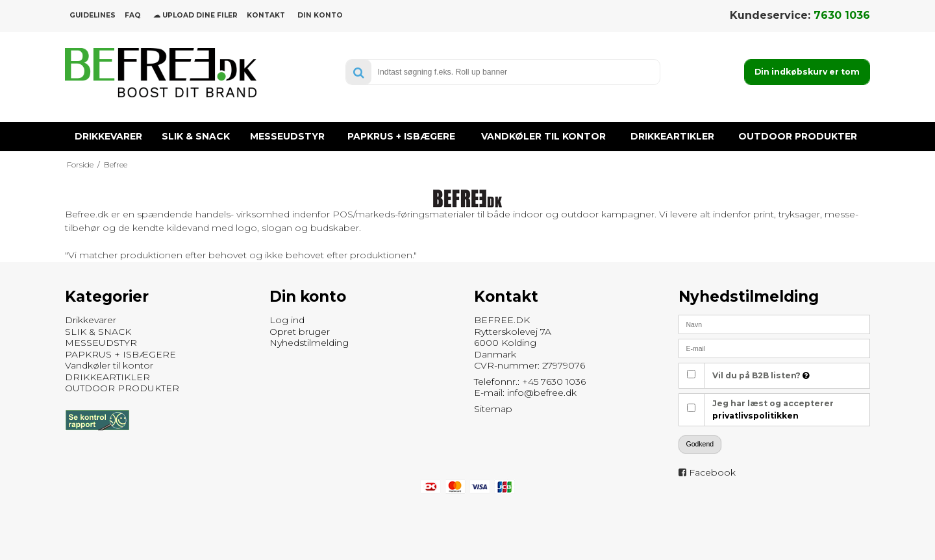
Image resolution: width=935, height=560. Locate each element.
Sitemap (493, 409)
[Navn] (774, 324)
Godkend (700, 444)
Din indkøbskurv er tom (807, 72)
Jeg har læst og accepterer (773, 409)
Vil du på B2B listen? (761, 375)
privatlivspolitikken (755, 416)
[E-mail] (774, 348)
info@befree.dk (542, 393)
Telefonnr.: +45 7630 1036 (530, 382)
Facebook (712, 472)
